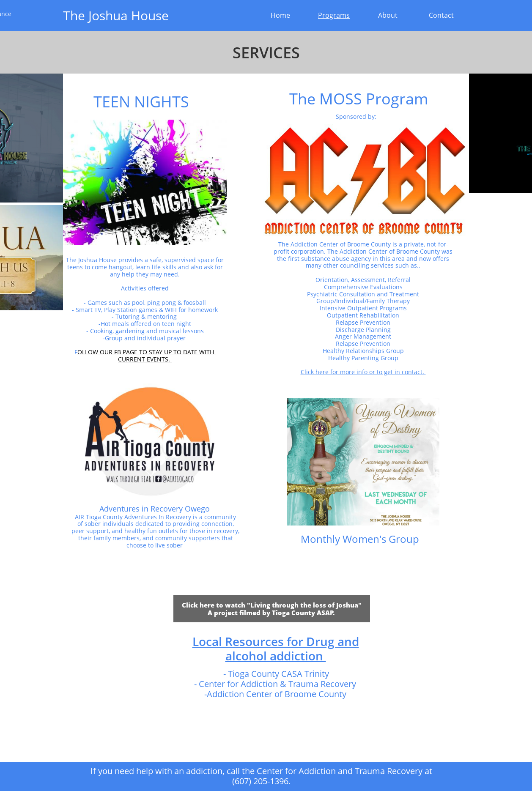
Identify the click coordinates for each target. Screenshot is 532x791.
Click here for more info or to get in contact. (363, 372)
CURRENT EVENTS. (145, 359)
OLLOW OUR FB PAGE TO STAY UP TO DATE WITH (147, 352)
